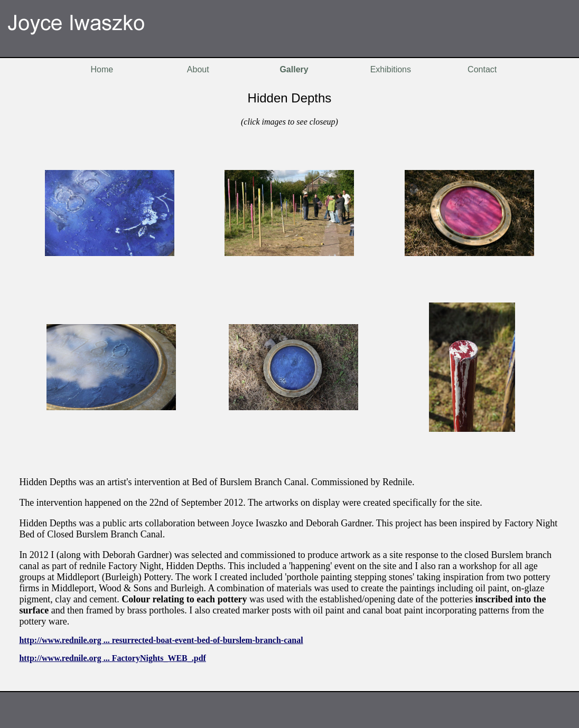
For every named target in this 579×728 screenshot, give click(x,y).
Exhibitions (391, 69)
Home (102, 69)
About (198, 69)
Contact (482, 69)
